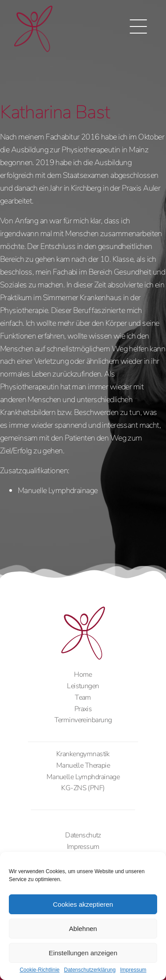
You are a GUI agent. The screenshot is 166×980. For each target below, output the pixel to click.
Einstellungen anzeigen (83, 953)
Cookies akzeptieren (83, 904)
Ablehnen (83, 929)
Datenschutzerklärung (90, 970)
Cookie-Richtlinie (39, 970)
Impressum (133, 970)
